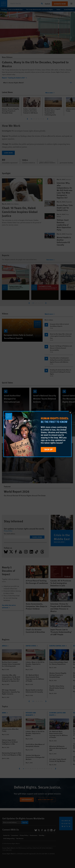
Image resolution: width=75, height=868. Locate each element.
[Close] (70, 412)
